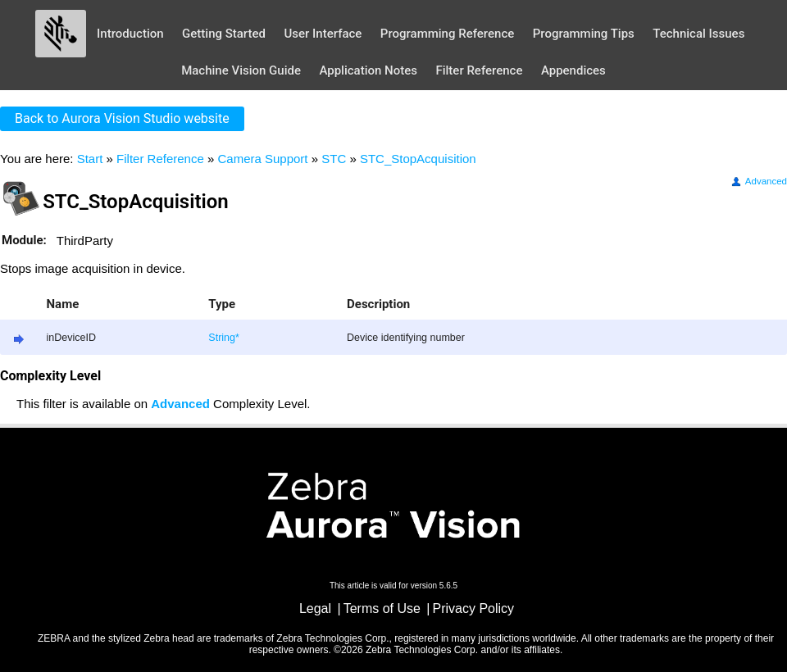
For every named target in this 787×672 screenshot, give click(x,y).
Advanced (758, 181)
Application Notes (368, 70)
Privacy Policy (474, 608)
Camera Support (262, 159)
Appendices (573, 70)
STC (334, 159)
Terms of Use (382, 608)
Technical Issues (698, 34)
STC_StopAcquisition (418, 159)
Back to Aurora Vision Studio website (122, 118)
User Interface (323, 34)
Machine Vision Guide (241, 70)
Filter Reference (479, 70)
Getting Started (224, 34)
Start (90, 159)
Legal (315, 608)
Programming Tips (584, 34)
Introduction (130, 34)
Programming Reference (447, 34)
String (222, 338)
